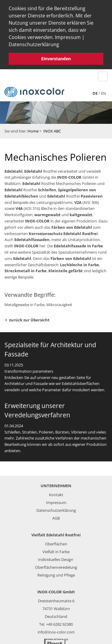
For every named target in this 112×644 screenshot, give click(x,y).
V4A (19, 207)
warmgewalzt (47, 213)
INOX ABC (52, 129)
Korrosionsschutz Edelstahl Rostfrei (63, 232)
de (95, 91)
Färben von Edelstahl (72, 225)
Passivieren (92, 194)
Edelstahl (13, 169)
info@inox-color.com (56, 630)
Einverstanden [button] (56, 59)
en (103, 91)
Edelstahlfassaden (32, 238)
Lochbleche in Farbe (80, 263)
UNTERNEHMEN (56, 484)
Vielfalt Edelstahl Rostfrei (56, 533)
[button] (61, 45)
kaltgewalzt (81, 213)
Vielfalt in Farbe (56, 550)
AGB (56, 516)
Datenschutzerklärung (34, 44)
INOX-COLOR (69, 176)
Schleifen (47, 188)
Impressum (68, 37)
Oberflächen (56, 542)
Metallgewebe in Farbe (24, 303)
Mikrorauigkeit (59, 303)
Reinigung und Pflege (56, 573)
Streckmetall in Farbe (26, 269)
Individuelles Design (56, 558)
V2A (78, 201)
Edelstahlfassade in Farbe (78, 244)
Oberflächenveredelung (56, 565)
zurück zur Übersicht (29, 318)
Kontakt (56, 493)
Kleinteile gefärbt (66, 269)
